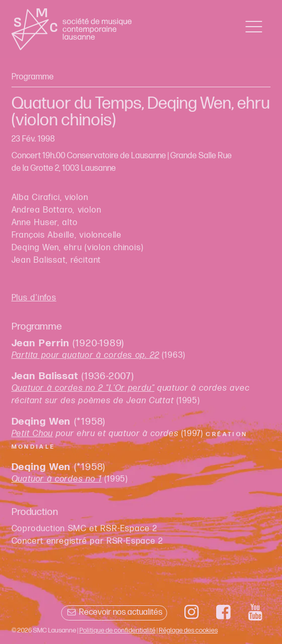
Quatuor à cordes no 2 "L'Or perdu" (83, 388)
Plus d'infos (34, 298)
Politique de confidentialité (118, 630)
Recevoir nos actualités (114, 612)
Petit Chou (32, 434)
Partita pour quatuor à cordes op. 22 (85, 355)
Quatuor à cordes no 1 (57, 479)
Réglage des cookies (188, 630)
